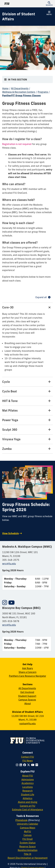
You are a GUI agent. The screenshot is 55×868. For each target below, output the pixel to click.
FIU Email (27, 839)
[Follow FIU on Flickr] (37, 765)
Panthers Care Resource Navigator (27, 676)
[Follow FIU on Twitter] (29, 765)
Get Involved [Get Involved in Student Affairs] (27, 692)
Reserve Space (27, 846)
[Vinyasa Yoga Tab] (27, 439)
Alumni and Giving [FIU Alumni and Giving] (28, 802)
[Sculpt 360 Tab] (27, 430)
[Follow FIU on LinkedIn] (21, 765)
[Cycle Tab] (27, 382)
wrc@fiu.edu (9, 564)
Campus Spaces (27, 700)
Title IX (27, 854)
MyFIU (27, 831)
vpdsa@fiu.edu (27, 724)
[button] (49, 4)
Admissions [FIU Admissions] (28, 779)
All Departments (20, 88)
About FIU (27, 776)
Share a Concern (27, 672)
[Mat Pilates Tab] (27, 411)
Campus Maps (28, 828)
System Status (28, 843)
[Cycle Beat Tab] (27, 391)
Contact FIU (27, 757)
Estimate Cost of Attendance (27, 810)
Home (5, 88)
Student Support (27, 696)
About (28, 703)
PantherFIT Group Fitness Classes (21, 95)
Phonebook (21, 820)
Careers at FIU (27, 806)
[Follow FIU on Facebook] (25, 765)
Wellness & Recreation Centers (19, 92)
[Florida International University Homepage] (15, 4)
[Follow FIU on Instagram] (18, 765)
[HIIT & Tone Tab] (27, 401)
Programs (43, 92)
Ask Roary (28, 668)
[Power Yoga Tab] (27, 420)
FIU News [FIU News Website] (28, 761)
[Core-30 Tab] (27, 307)
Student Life (28, 795)
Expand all (43, 297)
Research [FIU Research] (27, 791)
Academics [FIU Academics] (28, 783)
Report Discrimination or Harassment (28, 858)
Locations (27, 787)
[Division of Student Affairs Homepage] (24, 17)
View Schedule (10, 533)
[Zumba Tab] (27, 449)
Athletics (27, 798)
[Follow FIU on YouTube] (33, 765)
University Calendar (27, 824)
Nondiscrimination (28, 850)
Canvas (28, 835)
